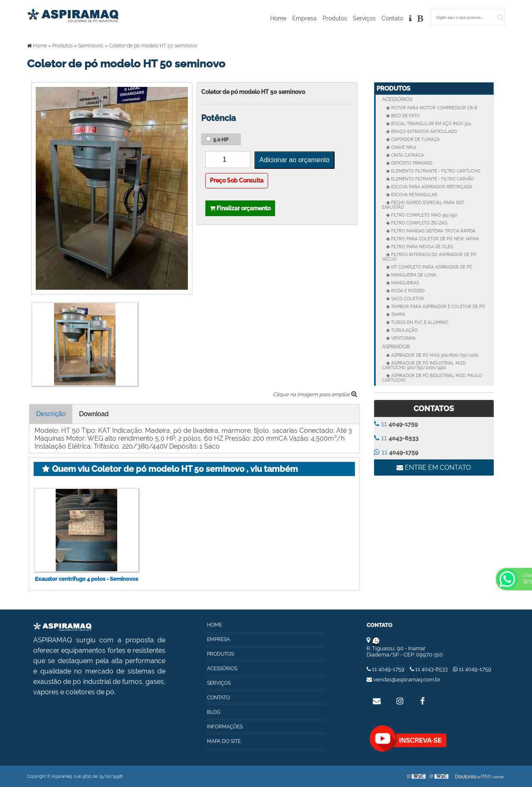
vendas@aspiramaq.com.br (404, 680)
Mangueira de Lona (413, 275)
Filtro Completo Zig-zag (419, 223)
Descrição (51, 414)
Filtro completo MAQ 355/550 (424, 215)
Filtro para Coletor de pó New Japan (434, 239)
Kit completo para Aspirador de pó (431, 267)
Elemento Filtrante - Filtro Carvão (432, 179)
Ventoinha (403, 338)
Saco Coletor (407, 299)
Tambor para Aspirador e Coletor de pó (437, 307)
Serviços (364, 18)
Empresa (304, 18)
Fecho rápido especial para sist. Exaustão (423, 205)
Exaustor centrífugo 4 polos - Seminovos (86, 579)
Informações (225, 727)
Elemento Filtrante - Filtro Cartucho (435, 171)
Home (278, 18)
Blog (214, 712)
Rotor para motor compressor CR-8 (433, 108)
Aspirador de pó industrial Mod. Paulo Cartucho (432, 378)
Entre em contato (434, 468)
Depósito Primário (411, 163)
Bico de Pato (405, 116)
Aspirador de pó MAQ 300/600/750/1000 (434, 355)
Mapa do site (224, 741)
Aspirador (396, 347)
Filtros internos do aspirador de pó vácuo (429, 257)
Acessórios (397, 99)
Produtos (335, 18)
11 (396, 424)
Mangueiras (404, 283)
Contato (392, 18)
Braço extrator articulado (424, 132)
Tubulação (404, 330)
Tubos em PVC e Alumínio (419, 322)
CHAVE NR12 (403, 147)
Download (94, 414)
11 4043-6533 (429, 669)
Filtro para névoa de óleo (422, 247)
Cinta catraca (407, 155)
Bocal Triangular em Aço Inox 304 (430, 124)
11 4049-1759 (386, 669)
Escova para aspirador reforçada (431, 187)
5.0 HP (217, 139)
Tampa (398, 315)
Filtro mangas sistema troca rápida (433, 231)
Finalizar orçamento (240, 208)
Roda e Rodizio (407, 291)
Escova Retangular (414, 195)
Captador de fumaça (415, 139)
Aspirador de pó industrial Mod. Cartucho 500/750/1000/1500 (424, 365)
